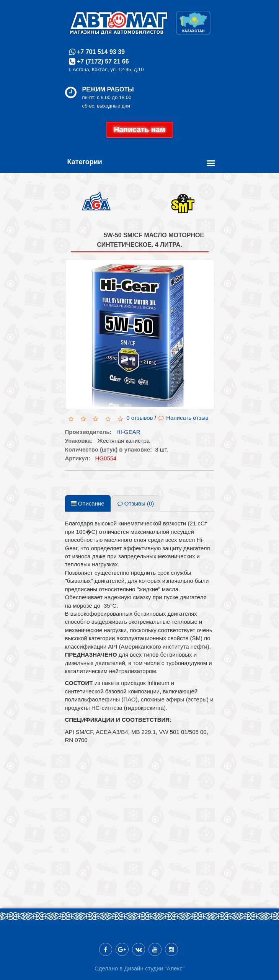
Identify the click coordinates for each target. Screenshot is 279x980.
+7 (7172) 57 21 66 (102, 61)
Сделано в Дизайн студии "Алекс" (139, 968)
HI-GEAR (128, 432)
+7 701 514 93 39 (100, 52)
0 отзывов (139, 418)
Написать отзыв (184, 418)
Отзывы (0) (136, 503)
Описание (88, 503)
